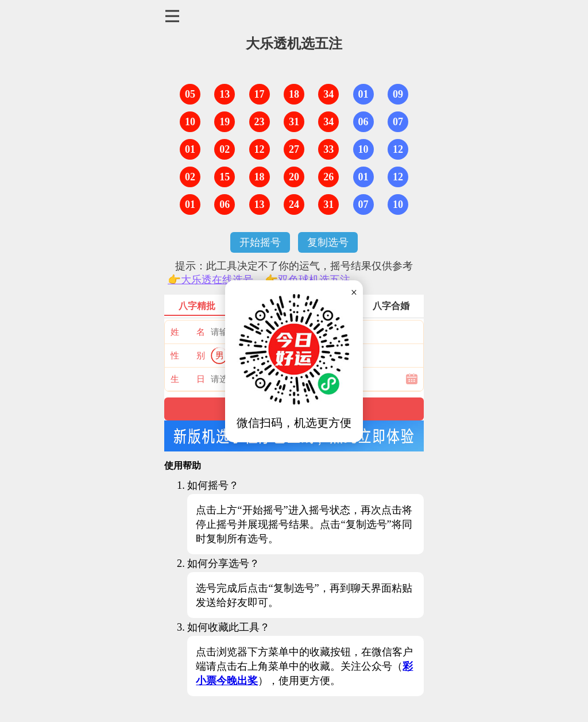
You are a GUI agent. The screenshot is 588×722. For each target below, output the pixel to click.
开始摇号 (260, 242)
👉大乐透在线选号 (210, 280)
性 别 (188, 356)
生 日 (188, 379)
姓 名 (188, 332)
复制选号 (328, 242)
